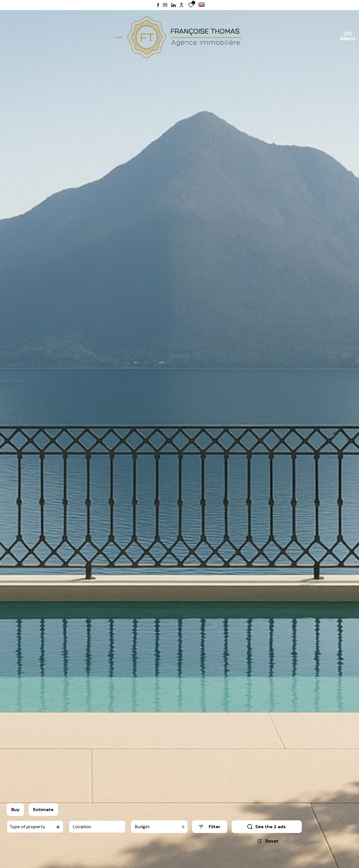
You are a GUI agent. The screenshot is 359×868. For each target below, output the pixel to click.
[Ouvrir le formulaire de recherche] (210, 827)
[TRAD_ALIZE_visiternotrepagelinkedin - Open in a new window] (173, 5)
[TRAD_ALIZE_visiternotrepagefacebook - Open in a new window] (158, 5)
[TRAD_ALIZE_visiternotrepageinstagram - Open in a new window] (165, 5)
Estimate (43, 810)
